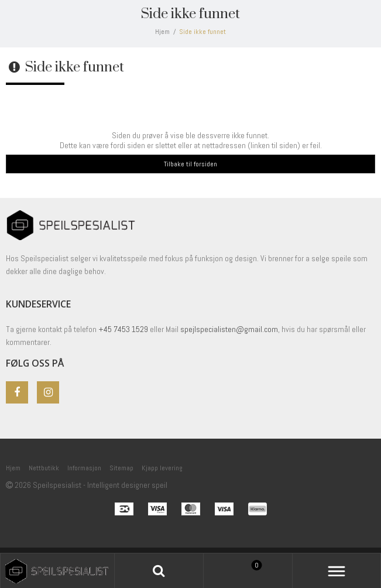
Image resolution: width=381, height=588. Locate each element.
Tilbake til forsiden (190, 164)
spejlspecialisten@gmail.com (229, 329)
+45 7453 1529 (123, 329)
